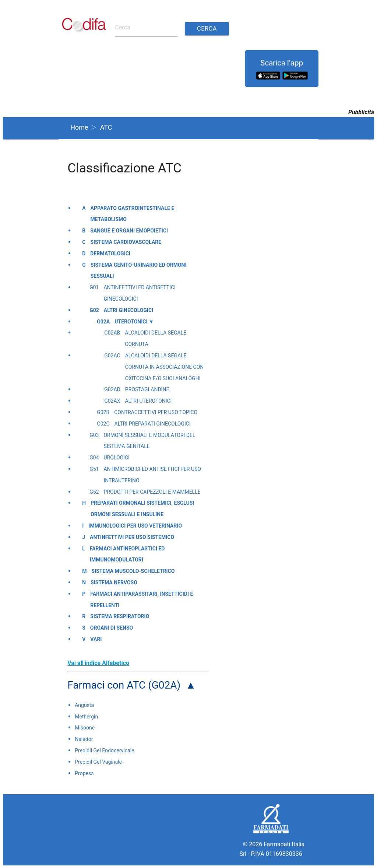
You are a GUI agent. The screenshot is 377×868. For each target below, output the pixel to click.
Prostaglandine (147, 389)
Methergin (86, 716)
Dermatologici (110, 253)
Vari (96, 639)
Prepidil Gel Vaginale (98, 762)
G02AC (112, 355)
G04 (94, 458)
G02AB (112, 333)
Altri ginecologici (129, 310)
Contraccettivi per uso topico (156, 412)
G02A (103, 321)
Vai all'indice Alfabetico (98, 663)
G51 (94, 469)
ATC (106, 127)
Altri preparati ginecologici (153, 423)
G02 (94, 310)
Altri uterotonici (148, 401)
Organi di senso (112, 627)
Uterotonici (131, 321)
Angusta (84, 705)
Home (79, 127)
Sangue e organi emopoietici (129, 231)
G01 (94, 287)
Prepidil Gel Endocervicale (104, 750)
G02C (103, 423)
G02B (103, 412)
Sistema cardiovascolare (126, 242)
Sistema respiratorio (120, 616)
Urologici (116, 458)
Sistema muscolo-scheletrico (133, 571)
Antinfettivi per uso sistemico (132, 537)
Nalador (84, 739)
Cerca (206, 29)
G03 (94, 435)
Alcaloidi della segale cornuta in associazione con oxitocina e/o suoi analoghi (165, 367)
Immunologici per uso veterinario (135, 525)
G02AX (112, 401)
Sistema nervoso (114, 582)
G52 (94, 491)
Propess (84, 773)
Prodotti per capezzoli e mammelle (152, 491)
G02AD (112, 389)
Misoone (85, 728)
